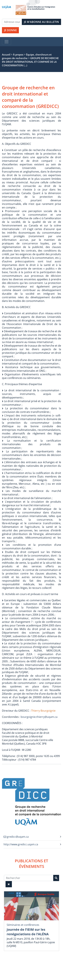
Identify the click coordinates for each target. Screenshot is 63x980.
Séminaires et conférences (23, 925)
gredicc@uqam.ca (16, 837)
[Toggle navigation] (7, 42)
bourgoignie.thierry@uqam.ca (39, 717)
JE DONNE (10, 30)
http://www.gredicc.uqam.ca (21, 844)
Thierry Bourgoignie (43, 711)
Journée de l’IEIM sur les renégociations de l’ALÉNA (28, 932)
